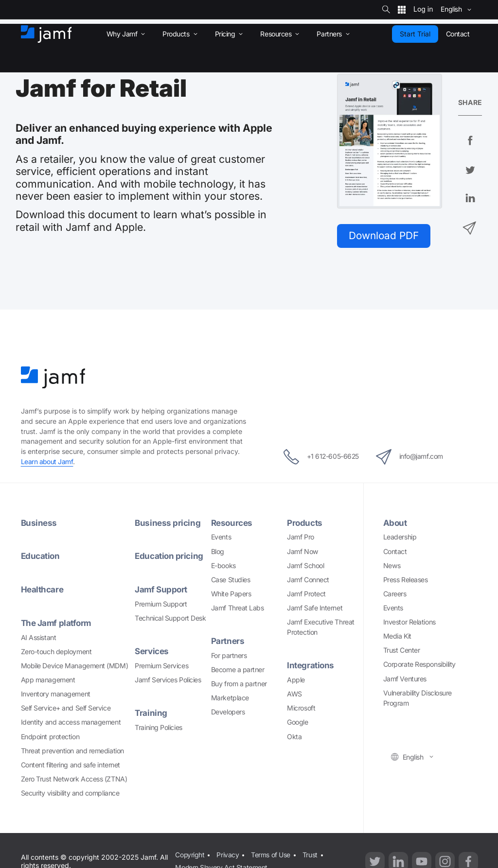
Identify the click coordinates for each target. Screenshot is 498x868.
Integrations (311, 666)
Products (305, 523)
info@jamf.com (412, 457)
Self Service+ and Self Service (66, 708)
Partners (228, 641)
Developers (228, 712)
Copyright (190, 855)
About (395, 523)
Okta (294, 737)
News (392, 566)
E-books (223, 566)
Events (221, 538)
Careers (395, 594)
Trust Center (402, 651)
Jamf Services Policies (168, 680)
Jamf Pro (300, 538)
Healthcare (42, 590)
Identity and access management (71, 723)
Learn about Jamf (47, 462)
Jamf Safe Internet (315, 608)
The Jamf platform (57, 623)
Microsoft (301, 708)
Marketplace (230, 698)
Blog (218, 552)
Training (151, 713)
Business (39, 523)
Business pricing (168, 523)
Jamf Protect (306, 594)
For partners (229, 656)
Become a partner (238, 670)
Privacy (228, 855)
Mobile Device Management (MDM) (75, 666)
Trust (310, 855)
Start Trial (415, 34)
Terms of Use (271, 855)
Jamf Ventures (405, 679)
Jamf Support (161, 590)
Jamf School (305, 566)
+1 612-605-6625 (318, 457)
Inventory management (56, 694)
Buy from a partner (239, 684)
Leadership (400, 538)
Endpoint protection (50, 737)
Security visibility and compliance (70, 793)
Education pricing (169, 557)
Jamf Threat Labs (238, 608)
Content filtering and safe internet (71, 765)
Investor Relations (409, 622)
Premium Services (161, 666)
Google (297, 723)
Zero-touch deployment (56, 652)
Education (41, 557)
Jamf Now (302, 552)
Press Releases (406, 580)
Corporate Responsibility (419, 665)
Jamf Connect (308, 580)
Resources (232, 523)
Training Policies (158, 728)
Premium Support (161, 604)
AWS (294, 694)
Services (151, 651)
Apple (296, 680)
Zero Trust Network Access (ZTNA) (74, 779)
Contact (395, 552)
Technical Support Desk (170, 618)
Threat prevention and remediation (72, 751)
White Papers (231, 594)
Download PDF (385, 236)
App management (48, 680)
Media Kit (397, 636)
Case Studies (231, 580)
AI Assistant (39, 638)
